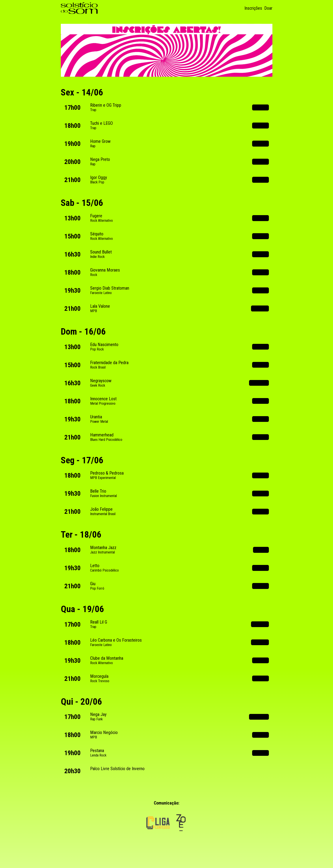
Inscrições (253, 8)
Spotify (260, 107)
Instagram (259, 383)
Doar (268, 8)
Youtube (260, 308)
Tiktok (261, 550)
